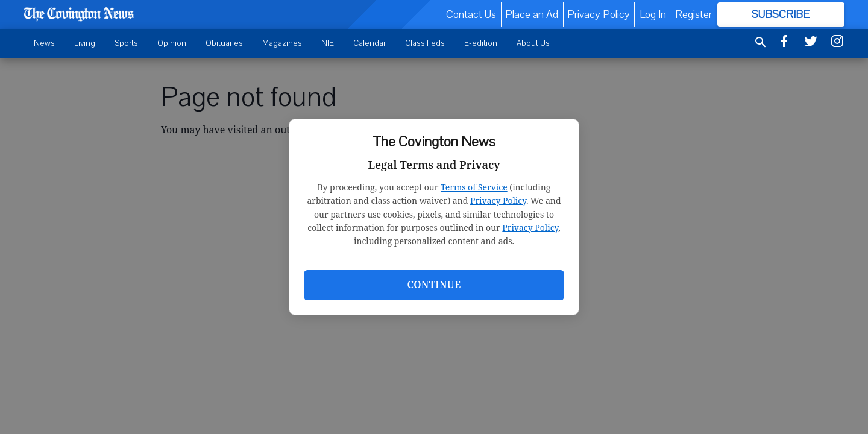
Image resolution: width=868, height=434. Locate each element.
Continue (434, 285)
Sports (126, 43)
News (44, 43)
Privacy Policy (498, 200)
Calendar (370, 43)
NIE (328, 43)
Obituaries (224, 43)
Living (85, 43)
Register (693, 14)
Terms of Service (474, 187)
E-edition (481, 43)
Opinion (172, 43)
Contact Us (471, 14)
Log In (653, 14)
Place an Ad (532, 14)
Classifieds (425, 43)
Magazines (282, 43)
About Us (533, 43)
